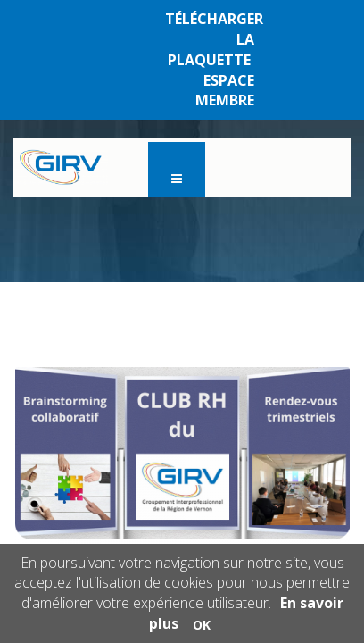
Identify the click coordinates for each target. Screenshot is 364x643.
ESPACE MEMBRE (225, 91)
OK (202, 625)
